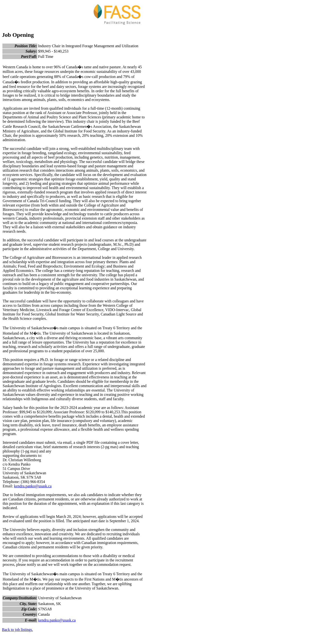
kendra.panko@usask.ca (33, 486)
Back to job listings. (17, 630)
